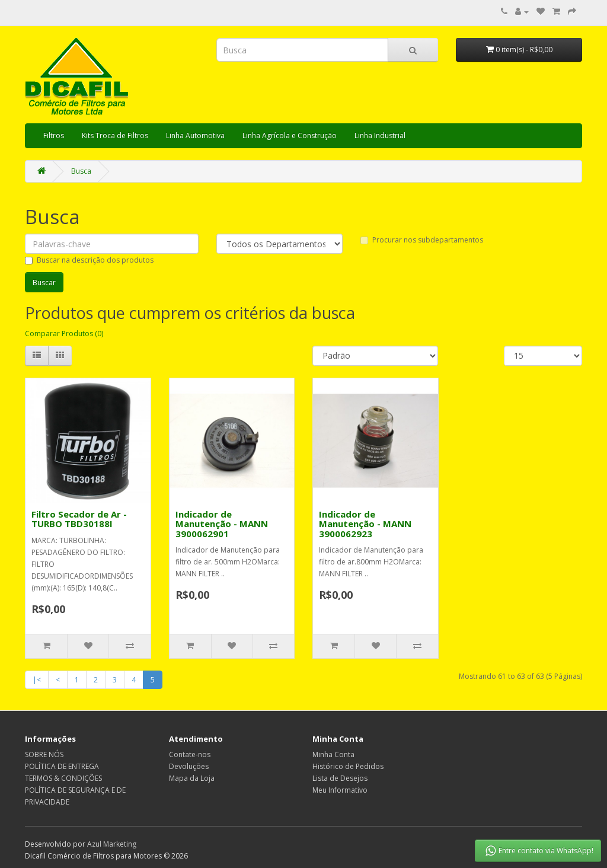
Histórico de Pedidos (348, 766)
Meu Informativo (340, 790)
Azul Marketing (112, 844)
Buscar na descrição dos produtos (89, 260)
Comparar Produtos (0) (64, 334)
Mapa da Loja (192, 778)
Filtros (54, 135)
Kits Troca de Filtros (115, 135)
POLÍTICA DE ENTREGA (62, 766)
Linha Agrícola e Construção (290, 135)
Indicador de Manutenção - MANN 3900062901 (222, 524)
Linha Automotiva (195, 135)
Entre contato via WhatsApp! (539, 851)
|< (37, 680)
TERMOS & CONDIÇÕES (63, 778)
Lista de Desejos (340, 778)
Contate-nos (190, 754)
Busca (81, 171)
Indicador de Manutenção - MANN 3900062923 (365, 524)
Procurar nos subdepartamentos (422, 240)
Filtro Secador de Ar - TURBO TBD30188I (79, 519)
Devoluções (189, 766)
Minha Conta (333, 754)
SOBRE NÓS (44, 754)
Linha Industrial (380, 135)
